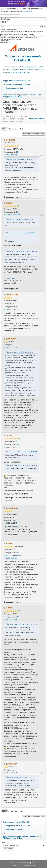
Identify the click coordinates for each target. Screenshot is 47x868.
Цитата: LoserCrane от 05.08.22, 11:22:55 (22, 624)
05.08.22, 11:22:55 (10, 523)
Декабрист (12, 339)
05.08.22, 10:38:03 (13, 215)
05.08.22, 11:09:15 (10, 347)
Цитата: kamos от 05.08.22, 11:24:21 (20, 777)
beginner (11, 140)
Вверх (5, 811)
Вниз (4, 129)
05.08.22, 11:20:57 (10, 447)
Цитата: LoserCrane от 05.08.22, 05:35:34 (22, 465)
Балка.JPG (10, 279)
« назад (32, 118)
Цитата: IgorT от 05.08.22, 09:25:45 (20, 159)
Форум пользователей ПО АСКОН (23, 58)
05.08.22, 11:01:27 (10, 309)
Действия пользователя (34, 134)
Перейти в (6, 843)
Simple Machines (30, 865)
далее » (41, 118)
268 (17, 553)
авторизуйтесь (26, 11)
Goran (9, 203)
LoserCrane (12, 294)
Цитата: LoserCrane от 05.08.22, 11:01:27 (22, 452)
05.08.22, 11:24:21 (10, 558)
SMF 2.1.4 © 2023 (17, 865)
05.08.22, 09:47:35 (10, 155)
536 (17, 212)
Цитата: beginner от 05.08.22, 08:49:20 (21, 233)
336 (17, 152)
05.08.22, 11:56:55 (10, 620)
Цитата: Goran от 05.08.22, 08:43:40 (20, 219)
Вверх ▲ (34, 863)
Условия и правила (23, 863)
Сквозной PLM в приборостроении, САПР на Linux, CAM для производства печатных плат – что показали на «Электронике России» (24, 70)
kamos (9, 543)
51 (17, 307)
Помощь (13, 863)
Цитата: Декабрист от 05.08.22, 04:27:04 (22, 251)
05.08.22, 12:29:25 (10, 773)
